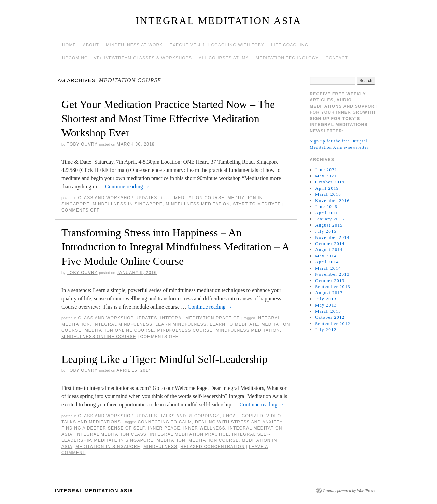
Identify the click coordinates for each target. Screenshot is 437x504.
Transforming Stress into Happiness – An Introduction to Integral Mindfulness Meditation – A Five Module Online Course (175, 247)
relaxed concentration (212, 447)
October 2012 (330, 317)
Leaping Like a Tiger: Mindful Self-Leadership (164, 359)
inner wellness (204, 428)
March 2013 (328, 311)
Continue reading (128, 186)
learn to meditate (234, 324)
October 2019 (330, 182)
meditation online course (119, 330)
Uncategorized (243, 416)
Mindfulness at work (134, 45)
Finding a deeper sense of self (103, 428)
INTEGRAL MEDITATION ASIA (219, 20)
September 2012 (333, 323)
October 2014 (330, 243)
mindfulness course (185, 330)
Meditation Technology (287, 58)
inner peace (164, 428)
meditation (171, 440)
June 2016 (326, 207)
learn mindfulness (181, 324)
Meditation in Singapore (108, 447)
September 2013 (333, 287)
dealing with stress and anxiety (239, 422)
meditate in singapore (124, 440)
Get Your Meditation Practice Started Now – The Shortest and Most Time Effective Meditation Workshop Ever (168, 118)
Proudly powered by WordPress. (349, 491)
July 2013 (326, 299)
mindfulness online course (99, 337)
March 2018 (328, 194)
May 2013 (326, 305)
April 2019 (327, 188)
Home (69, 45)
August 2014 (329, 250)
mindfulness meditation (198, 204)
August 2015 (329, 225)
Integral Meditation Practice (200, 318)
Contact (337, 58)
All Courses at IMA (224, 58)
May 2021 (326, 176)
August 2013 (329, 293)
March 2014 (328, 268)
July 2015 (326, 231)
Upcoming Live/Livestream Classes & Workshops (127, 58)
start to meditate (257, 204)
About (91, 45)
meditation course (199, 198)
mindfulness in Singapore (128, 204)
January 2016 (330, 219)
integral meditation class (111, 434)
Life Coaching (290, 45)
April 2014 (327, 262)
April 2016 (327, 213)
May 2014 (326, 256)
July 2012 (326, 330)
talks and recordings (190, 416)
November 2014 (332, 237)
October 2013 (330, 280)
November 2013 (332, 274)
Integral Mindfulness (123, 324)
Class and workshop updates (117, 198)
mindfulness (160, 447)
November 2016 (332, 200)
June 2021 (326, 170)
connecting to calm (165, 422)
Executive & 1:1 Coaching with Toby (217, 45)
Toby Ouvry (82, 144)
